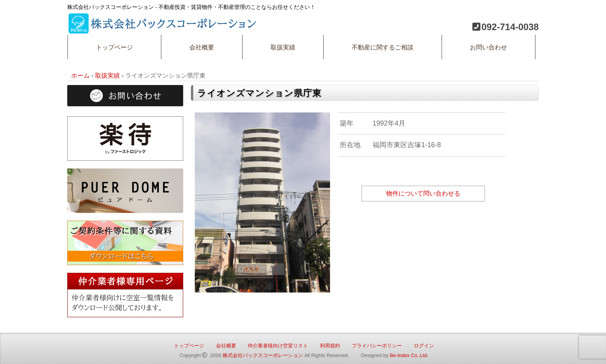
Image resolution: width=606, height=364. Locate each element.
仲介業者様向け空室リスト (278, 346)
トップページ (114, 47)
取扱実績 (283, 47)
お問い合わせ (489, 47)
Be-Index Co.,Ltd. (409, 355)
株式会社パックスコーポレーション (263, 355)
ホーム (80, 76)
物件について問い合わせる (423, 193)
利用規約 (330, 346)
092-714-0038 (510, 27)
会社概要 (202, 47)
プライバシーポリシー (377, 346)
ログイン (424, 346)
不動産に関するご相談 (383, 47)
